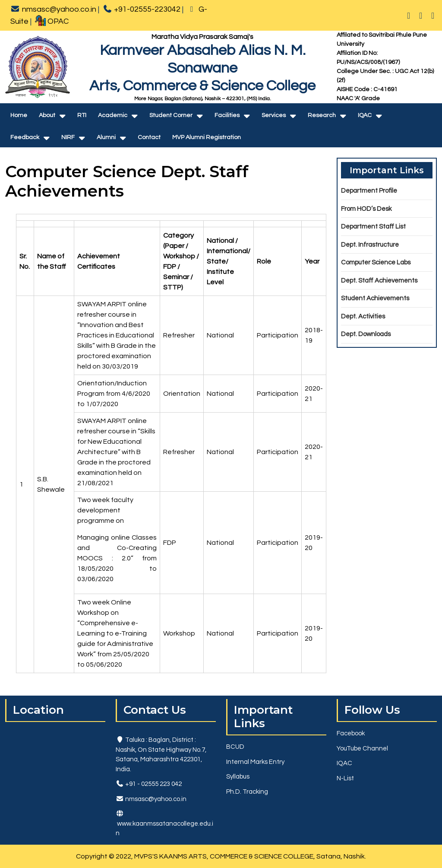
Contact (149, 137)
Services (274, 115)
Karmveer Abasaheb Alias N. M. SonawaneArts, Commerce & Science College (202, 68)
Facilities (227, 115)
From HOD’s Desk (366, 209)
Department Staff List (373, 227)
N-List (345, 778)
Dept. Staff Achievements (379, 281)
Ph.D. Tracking (247, 792)
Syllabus (238, 777)
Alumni (106, 137)
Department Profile (369, 191)
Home (19, 115)
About (47, 115)
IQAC (365, 115)
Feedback (25, 137)
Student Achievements (375, 298)
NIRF (68, 137)
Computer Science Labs (376, 262)
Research (322, 115)
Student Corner (171, 115)
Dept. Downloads (366, 334)
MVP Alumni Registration (207, 137)
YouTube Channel (362, 749)
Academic (113, 115)
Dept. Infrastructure (370, 245)
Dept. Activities (363, 316)
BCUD (235, 747)
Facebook (351, 733)
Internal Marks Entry (255, 762)
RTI (82, 115)
